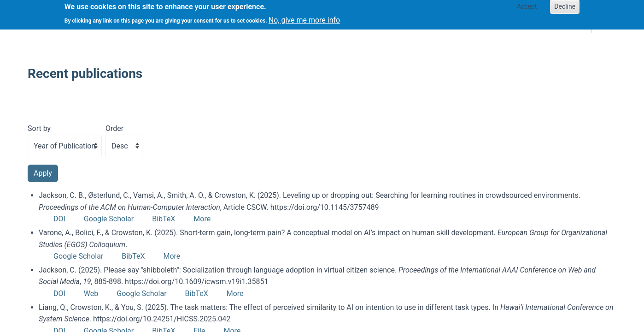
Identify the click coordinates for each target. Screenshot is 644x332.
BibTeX (164, 219)
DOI (59, 219)
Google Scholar (109, 219)
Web (91, 293)
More (202, 219)
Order (114, 128)
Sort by (39, 128)
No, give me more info (304, 17)
